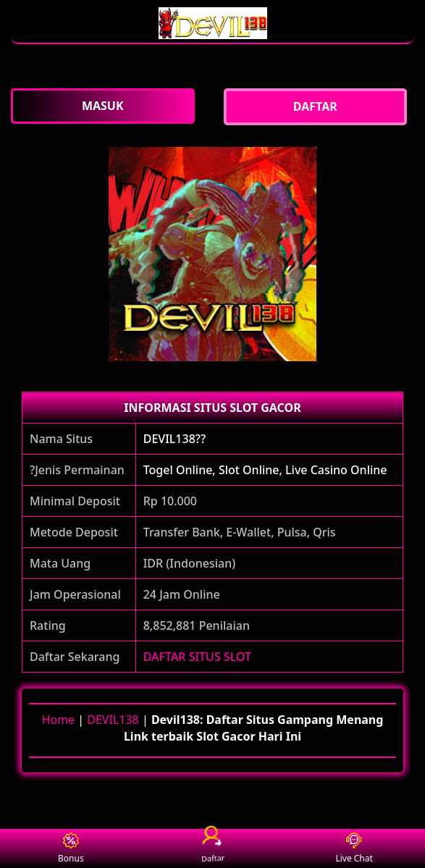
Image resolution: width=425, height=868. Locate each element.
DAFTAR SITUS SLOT (197, 657)
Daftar (213, 848)
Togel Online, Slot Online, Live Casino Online (265, 470)
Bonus (71, 849)
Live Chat (354, 849)
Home (59, 720)
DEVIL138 (113, 720)
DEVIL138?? (174, 439)
